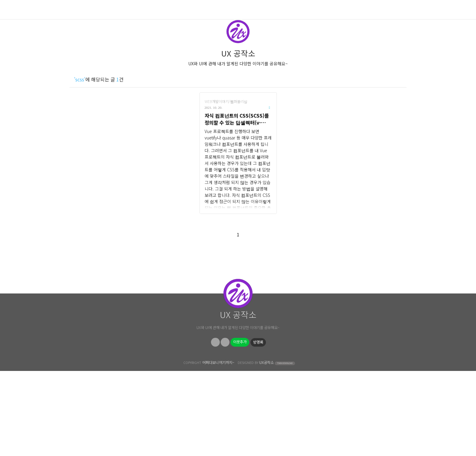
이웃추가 (240, 427)
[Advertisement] (238, 302)
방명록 (258, 427)
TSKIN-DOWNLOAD (285, 448)
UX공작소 (267, 447)
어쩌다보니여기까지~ (218, 447)
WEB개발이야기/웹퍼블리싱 (226, 101)
